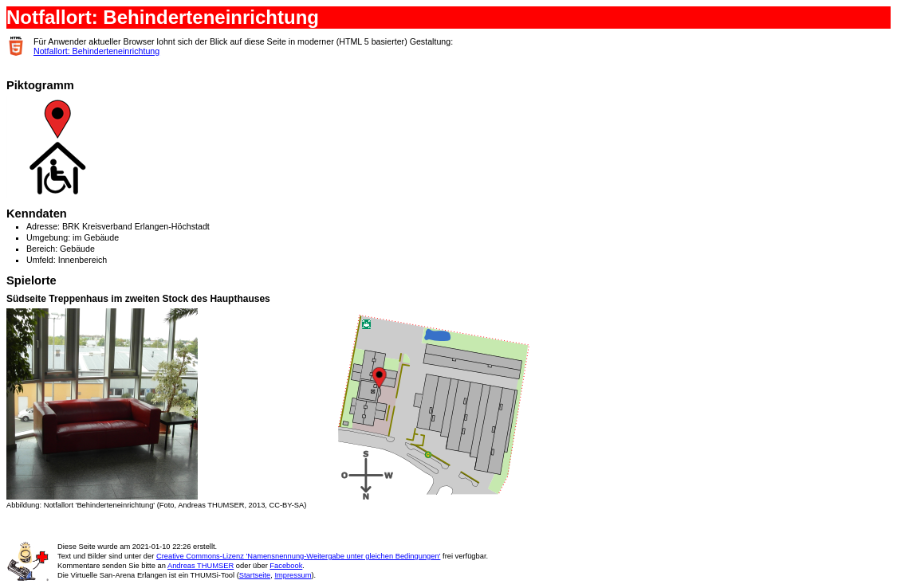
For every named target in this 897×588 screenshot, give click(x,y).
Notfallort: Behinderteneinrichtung (96, 51)
